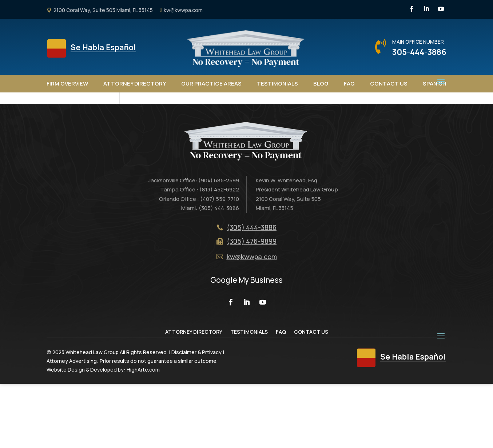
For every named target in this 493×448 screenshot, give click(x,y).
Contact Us (389, 84)
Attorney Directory (135, 84)
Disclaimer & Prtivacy (196, 417)
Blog (321, 84)
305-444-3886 (419, 52)
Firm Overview (67, 84)
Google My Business (246, 344)
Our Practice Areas (211, 84)
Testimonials (277, 84)
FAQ (349, 84)
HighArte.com (143, 434)
